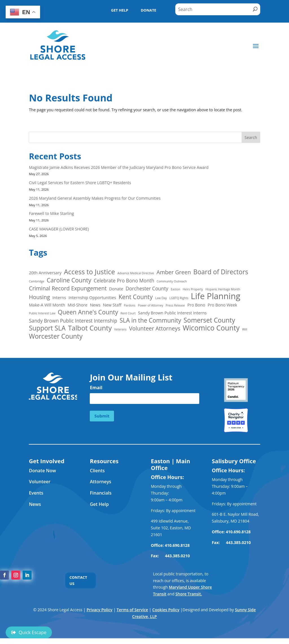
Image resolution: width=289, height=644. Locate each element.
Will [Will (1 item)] (245, 330)
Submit (102, 415)
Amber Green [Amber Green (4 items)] (174, 273)
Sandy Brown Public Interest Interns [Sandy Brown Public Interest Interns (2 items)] (172, 313)
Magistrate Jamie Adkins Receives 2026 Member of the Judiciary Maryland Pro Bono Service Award (119, 168)
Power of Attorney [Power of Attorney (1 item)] (151, 306)
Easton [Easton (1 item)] (176, 290)
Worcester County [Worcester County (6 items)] (56, 337)
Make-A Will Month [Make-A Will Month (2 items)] (47, 305)
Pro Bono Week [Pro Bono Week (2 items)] (223, 305)
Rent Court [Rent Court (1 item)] (128, 314)
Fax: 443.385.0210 (232, 542)
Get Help (99, 504)
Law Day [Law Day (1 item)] (161, 299)
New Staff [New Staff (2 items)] (112, 305)
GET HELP (117, 11)
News (35, 504)
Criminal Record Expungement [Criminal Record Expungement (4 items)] (68, 289)
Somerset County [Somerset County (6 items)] (209, 321)
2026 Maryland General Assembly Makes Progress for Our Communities (95, 199)
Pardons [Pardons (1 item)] (130, 306)
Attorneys (100, 482)
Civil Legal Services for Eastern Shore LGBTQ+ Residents (80, 183)
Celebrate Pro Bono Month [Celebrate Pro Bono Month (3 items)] (124, 281)
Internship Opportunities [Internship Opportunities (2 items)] (92, 298)
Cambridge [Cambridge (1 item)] (36, 282)
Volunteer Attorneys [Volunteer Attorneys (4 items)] (155, 329)
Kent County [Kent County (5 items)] (136, 297)
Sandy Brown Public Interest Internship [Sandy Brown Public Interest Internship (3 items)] (73, 321)
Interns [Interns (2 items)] (59, 298)
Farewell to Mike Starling (51, 214)
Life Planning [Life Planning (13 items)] (215, 297)
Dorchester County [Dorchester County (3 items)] (147, 289)
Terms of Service (132, 610)
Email (96, 387)
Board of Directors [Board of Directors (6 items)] (221, 273)
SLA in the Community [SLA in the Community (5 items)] (150, 321)
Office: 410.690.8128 (170, 545)
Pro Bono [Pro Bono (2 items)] (196, 305)
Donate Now (42, 471)
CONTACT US (79, 581)
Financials (101, 493)
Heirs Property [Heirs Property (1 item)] (193, 290)
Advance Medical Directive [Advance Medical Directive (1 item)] (136, 274)
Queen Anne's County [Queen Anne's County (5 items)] (88, 313)
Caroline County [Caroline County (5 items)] (69, 281)
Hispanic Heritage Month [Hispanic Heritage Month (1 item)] (223, 290)
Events (36, 493)
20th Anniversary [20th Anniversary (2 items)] (45, 273)
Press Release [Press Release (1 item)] (175, 306)
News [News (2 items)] (95, 305)
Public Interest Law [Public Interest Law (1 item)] (42, 314)
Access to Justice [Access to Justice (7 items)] (89, 273)
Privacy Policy (100, 610)
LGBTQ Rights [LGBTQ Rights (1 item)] (179, 299)
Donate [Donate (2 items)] (116, 289)
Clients (97, 471)
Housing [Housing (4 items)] (39, 298)
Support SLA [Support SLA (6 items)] (47, 329)
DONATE (148, 11)
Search (251, 138)
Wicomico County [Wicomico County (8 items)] (211, 328)
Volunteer (40, 482)
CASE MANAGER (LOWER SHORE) (59, 229)
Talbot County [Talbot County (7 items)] (90, 329)
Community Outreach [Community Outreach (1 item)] (172, 282)
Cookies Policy (166, 610)
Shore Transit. (189, 594)
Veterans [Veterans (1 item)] (121, 330)
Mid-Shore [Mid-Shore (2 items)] (77, 305)
